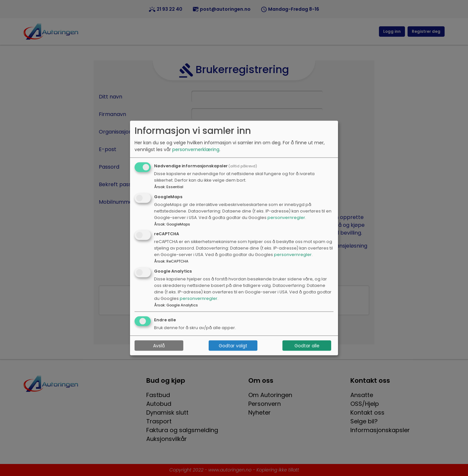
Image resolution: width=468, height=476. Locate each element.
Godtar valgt (233, 345)
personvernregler (286, 217)
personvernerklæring (196, 149)
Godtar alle (307, 345)
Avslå (159, 345)
